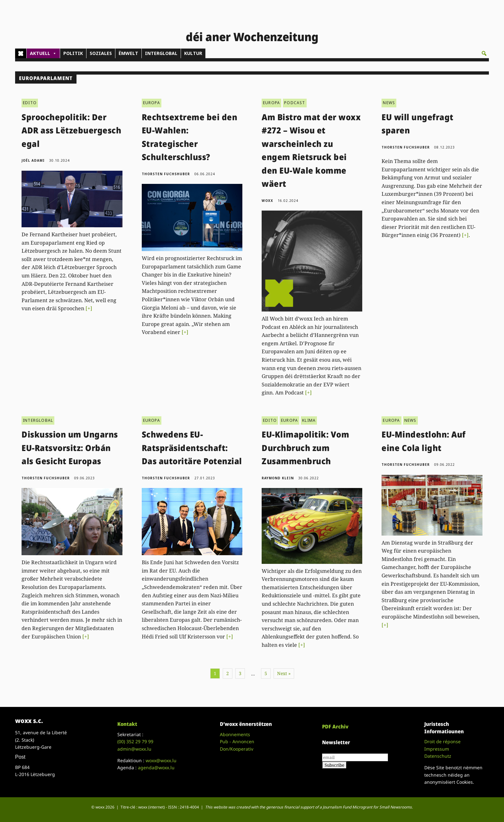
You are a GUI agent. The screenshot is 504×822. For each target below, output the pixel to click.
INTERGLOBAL (161, 53)
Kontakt (127, 724)
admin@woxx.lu (134, 749)
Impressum (437, 749)
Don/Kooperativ (237, 749)
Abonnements (235, 734)
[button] (484, 53)
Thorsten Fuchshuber (166, 174)
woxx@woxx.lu (161, 760)
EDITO (30, 103)
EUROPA (152, 103)
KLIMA (309, 420)
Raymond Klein (278, 478)
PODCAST (295, 103)
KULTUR (193, 53)
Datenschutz (438, 756)
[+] (89, 308)
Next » (284, 673)
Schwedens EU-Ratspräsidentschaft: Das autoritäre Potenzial (192, 448)
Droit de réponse (442, 741)
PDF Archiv (335, 727)
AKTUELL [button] (43, 53)
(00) (135, 741)
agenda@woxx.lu (156, 768)
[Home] (21, 53)
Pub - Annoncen (237, 741)
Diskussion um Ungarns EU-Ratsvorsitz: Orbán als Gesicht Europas (70, 448)
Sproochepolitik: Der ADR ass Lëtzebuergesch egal (71, 130)
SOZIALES (101, 53)
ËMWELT (128, 53)
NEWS (389, 103)
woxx (268, 201)
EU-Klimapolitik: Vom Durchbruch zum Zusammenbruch (305, 448)
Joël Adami (33, 160)
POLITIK (73, 53)
